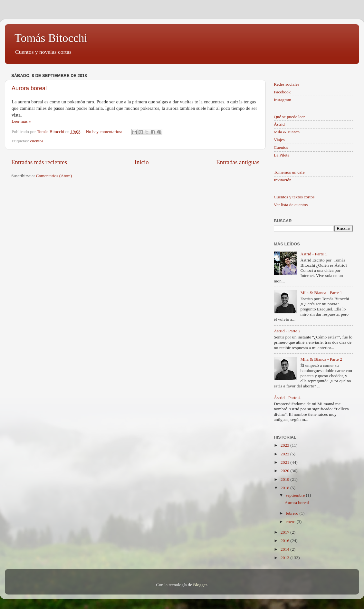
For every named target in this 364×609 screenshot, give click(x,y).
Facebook (282, 92)
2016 (285, 541)
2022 (285, 454)
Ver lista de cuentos (291, 205)
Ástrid (279, 124)
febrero (292, 513)
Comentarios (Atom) (54, 176)
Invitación (283, 180)
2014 (285, 549)
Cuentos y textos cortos (294, 197)
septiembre (296, 495)
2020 (285, 471)
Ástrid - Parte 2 (287, 331)
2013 (285, 558)
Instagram (283, 100)
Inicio (142, 162)
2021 (285, 462)
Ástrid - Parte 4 (287, 398)
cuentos (37, 141)
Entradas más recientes (39, 162)
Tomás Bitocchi (51, 38)
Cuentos (281, 147)
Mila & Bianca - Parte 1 (321, 293)
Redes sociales (287, 84)
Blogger (200, 585)
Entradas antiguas (238, 162)
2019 (285, 479)
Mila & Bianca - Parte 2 (321, 359)
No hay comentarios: (105, 132)
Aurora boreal (29, 88)
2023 (285, 445)
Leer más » (21, 121)
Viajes (279, 140)
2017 (285, 532)
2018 (285, 488)
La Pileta (282, 155)
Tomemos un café (289, 172)
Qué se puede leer (289, 117)
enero (291, 522)
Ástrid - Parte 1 (314, 254)
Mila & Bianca (287, 132)
